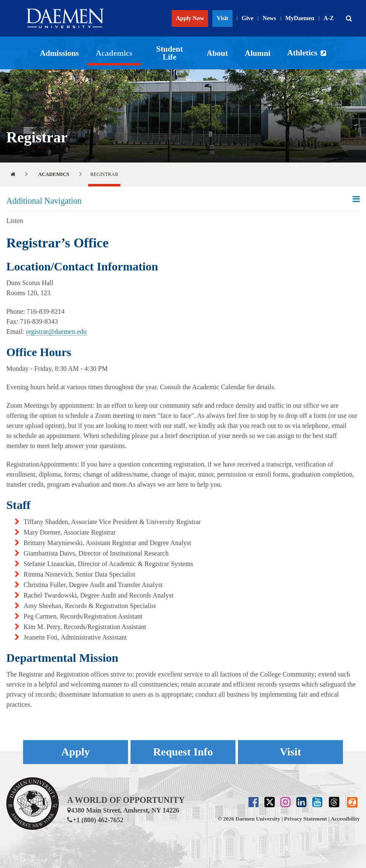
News (269, 18)
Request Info (183, 752)
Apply (76, 752)
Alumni (258, 53)
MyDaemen (300, 18)
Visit (222, 18)
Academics (114, 53)
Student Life (169, 53)
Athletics (302, 53)
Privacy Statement (306, 819)
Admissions (59, 53)
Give (248, 18)
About (217, 53)
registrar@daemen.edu (56, 332)
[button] (349, 18)
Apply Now (190, 18)
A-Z (329, 18)
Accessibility (345, 819)
